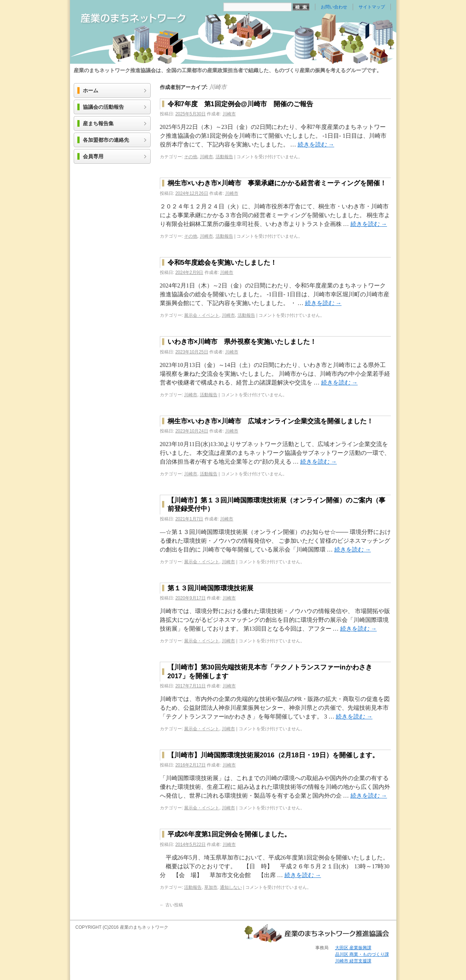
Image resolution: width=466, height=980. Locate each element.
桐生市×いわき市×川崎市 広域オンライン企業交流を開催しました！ (270, 421)
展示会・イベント (202, 315)
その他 (191, 157)
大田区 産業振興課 (353, 948)
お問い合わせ (334, 7)
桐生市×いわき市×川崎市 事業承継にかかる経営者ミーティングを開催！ (277, 183)
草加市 (211, 887)
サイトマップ (372, 7)
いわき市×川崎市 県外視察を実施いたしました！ (242, 342)
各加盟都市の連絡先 (106, 140)
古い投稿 (171, 905)
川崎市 (218, 87)
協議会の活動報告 (103, 107)
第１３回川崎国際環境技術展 (210, 588)
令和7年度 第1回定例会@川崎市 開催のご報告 (241, 104)
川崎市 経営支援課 (353, 961)
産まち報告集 (98, 124)
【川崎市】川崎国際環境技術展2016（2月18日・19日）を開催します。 (273, 755)
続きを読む (316, 144)
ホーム (91, 91)
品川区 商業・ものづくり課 (362, 954)
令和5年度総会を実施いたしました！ (222, 263)
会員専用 (93, 157)
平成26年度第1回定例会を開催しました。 (229, 834)
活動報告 (224, 157)
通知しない (231, 887)
